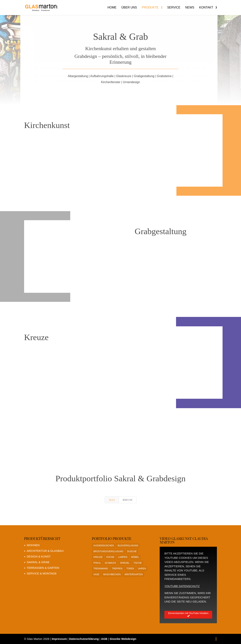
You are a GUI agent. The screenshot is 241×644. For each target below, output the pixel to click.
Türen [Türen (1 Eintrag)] (130, 569)
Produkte (150, 8)
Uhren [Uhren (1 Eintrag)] (142, 569)
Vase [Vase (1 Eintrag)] (96, 574)
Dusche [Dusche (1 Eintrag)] (132, 551)
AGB (104, 639)
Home (112, 8)
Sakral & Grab (38, 562)
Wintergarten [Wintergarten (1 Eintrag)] (134, 574)
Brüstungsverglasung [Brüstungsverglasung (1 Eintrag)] (108, 551)
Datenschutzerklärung (84, 639)
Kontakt (206, 8)
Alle (112, 500)
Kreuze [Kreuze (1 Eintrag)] (98, 557)
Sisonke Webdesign (123, 639)
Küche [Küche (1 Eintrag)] (110, 557)
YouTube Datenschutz (182, 586)
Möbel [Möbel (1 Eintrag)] (135, 557)
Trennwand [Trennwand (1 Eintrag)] (101, 569)
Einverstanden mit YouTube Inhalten (188, 615)
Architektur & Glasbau (45, 551)
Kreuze (128, 500)
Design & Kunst (39, 556)
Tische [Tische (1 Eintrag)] (138, 563)
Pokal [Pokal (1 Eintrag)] (97, 563)
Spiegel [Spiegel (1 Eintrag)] (125, 563)
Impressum (59, 639)
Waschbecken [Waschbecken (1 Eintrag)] (112, 574)
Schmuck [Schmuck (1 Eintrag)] (110, 563)
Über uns (129, 8)
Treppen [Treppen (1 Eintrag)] (117, 569)
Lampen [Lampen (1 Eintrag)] (123, 557)
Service (174, 8)
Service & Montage (42, 573)
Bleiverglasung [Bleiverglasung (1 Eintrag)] (128, 546)
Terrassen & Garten (43, 568)
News (190, 8)
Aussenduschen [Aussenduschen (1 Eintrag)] (104, 546)
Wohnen (33, 545)
